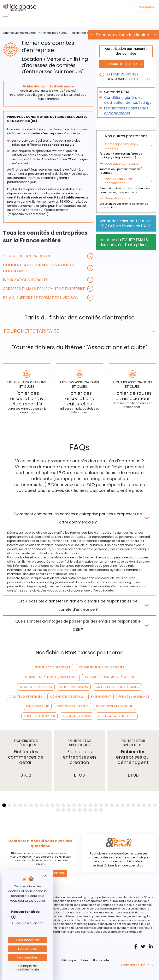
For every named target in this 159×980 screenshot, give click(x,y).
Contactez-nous (134, 955)
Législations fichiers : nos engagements (126, 111)
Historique (69, 950)
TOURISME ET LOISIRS (77, 706)
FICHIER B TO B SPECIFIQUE (26, 667)
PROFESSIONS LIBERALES (91, 697)
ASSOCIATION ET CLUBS (90, 677)
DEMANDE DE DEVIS (123, 64)
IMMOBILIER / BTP (58, 697)
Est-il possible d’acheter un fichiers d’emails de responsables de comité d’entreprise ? (78, 605)
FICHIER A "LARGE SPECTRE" (114, 706)
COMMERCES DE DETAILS (110, 687)
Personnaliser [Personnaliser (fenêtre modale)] (28, 957)
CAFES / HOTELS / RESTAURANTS (28, 687)
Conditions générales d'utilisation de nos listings (128, 100)
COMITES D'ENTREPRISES (71, 687)
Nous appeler (20, 863)
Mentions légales (72, 974)
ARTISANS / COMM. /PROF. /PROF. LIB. (44, 677)
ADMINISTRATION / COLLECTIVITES (72, 667)
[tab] (48, 256)
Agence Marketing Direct (20, 33)
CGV (90, 974)
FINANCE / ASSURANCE (26, 697)
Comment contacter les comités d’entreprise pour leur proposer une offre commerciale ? (78, 518)
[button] (48, 256)
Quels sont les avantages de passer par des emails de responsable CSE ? (78, 625)
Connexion (146, 7)
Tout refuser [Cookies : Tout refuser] (28, 949)
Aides (85, 950)
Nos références (107, 974)
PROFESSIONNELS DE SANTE (131, 697)
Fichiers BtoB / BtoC (54, 33)
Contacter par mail (48, 863)
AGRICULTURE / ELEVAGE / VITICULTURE (125, 667)
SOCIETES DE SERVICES (42, 706)
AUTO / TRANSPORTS (125, 677)
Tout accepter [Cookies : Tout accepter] (28, 940)
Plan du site (101, 950)
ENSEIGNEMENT (142, 687)
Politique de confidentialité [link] (28, 968)
